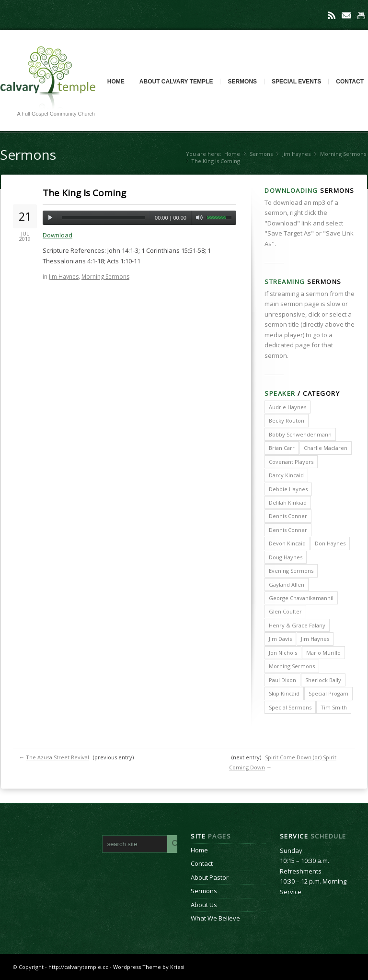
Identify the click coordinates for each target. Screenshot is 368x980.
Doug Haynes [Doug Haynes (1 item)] (286, 557)
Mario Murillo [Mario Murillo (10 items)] (323, 653)
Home (116, 82)
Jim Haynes (296, 154)
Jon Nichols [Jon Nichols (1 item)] (283, 653)
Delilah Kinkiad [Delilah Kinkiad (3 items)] (288, 502)
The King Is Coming (84, 193)
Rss (332, 15)
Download (57, 235)
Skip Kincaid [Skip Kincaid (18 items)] (284, 693)
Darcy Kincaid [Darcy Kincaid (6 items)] (286, 475)
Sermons (242, 82)
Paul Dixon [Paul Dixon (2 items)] (282, 680)
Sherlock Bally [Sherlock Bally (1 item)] (323, 680)
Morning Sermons (343, 154)
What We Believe (215, 918)
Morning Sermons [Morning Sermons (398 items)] (292, 666)
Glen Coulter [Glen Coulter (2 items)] (285, 611)
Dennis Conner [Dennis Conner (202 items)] (288, 516)
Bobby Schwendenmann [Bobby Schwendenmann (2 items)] (300, 434)
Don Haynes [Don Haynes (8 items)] (330, 543)
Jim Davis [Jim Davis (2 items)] (280, 639)
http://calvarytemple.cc (78, 967)
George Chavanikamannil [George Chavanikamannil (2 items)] (301, 598)
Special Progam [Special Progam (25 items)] (328, 693)
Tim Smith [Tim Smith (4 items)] (334, 707)
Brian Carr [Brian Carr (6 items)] (282, 448)
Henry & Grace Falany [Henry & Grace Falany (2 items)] (297, 625)
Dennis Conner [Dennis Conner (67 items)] (288, 530)
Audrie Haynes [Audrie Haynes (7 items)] (287, 407)
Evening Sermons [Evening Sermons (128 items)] (291, 571)
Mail (346, 15)
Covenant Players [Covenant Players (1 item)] (291, 462)
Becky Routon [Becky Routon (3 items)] (287, 420)
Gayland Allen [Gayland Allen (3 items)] (287, 584)
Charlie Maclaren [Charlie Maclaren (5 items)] (326, 448)
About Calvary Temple (176, 82)
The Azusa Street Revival (57, 757)
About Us (204, 905)
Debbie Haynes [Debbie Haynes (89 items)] (288, 489)
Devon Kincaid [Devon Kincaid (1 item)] (287, 543)
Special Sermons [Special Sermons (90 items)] (290, 707)
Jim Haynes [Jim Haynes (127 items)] (315, 639)
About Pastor (210, 877)
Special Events (296, 82)
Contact (202, 863)
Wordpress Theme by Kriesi (149, 967)
